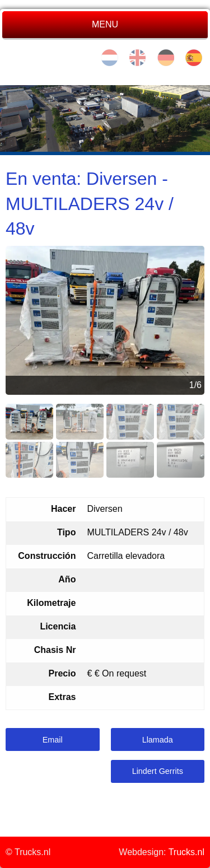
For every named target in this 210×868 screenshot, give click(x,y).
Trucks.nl (186, 852)
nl (110, 58)
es (194, 58)
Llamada (158, 740)
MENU (105, 24)
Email (53, 740)
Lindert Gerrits (158, 771)
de (166, 58)
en (138, 58)
